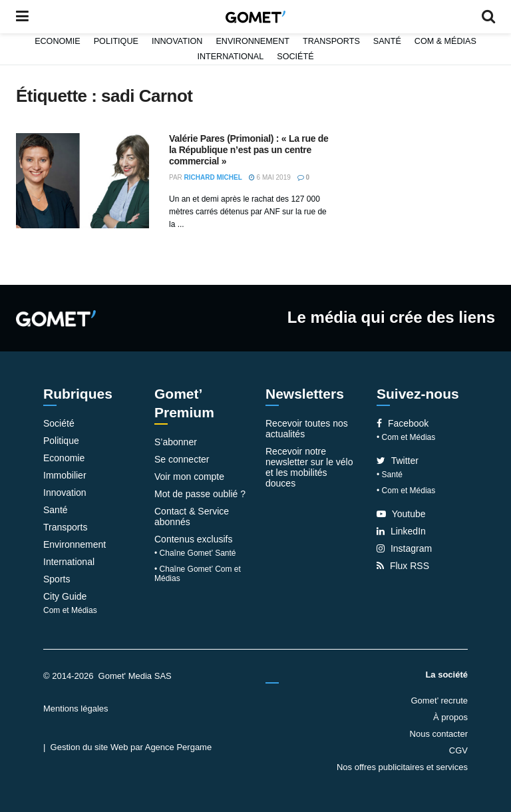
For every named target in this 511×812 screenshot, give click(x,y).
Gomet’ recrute (440, 701)
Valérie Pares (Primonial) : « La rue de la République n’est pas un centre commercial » (249, 150)
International (230, 57)
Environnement (253, 41)
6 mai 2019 (270, 177)
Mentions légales (76, 709)
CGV (458, 750)
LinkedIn (401, 531)
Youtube (401, 514)
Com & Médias (445, 41)
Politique (116, 41)
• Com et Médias (406, 437)
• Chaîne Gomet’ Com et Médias (198, 574)
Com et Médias (70, 610)
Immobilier (65, 475)
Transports (331, 41)
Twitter (398, 461)
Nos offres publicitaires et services (402, 767)
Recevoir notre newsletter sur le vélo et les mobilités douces (309, 467)
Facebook (403, 423)
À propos (450, 717)
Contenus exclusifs (194, 539)
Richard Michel (213, 177)
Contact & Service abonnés (192, 516)
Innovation (177, 41)
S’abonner (176, 442)
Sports (57, 579)
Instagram (404, 548)
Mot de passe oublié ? (200, 494)
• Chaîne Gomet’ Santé (195, 553)
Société (295, 57)
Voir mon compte (189, 477)
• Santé (390, 475)
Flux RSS (403, 566)
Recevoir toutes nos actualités (307, 429)
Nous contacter (439, 734)
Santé (387, 41)
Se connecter (182, 459)
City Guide (65, 596)
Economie (58, 41)
